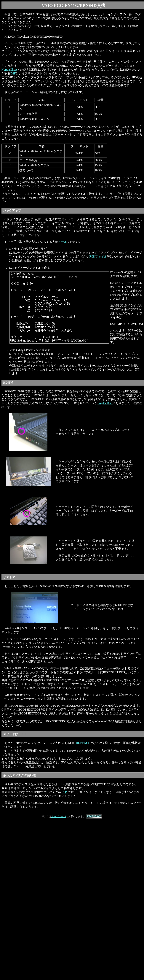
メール (63, 242)
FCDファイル (98, 256)
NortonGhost (9, 70)
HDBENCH (83, 743)
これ (65, 792)
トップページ (59, 816)
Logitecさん (105, 403)
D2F (13, 73)
